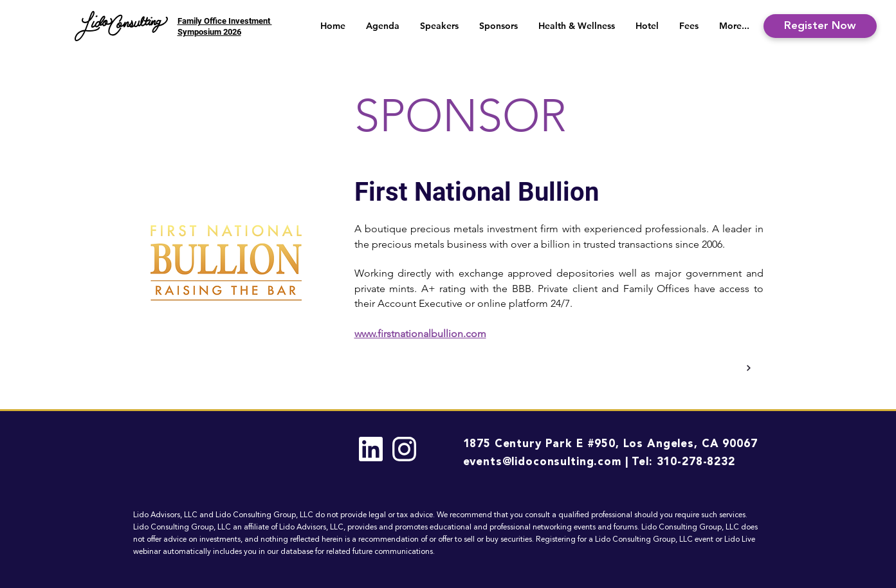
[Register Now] (820, 26)
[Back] (748, 368)
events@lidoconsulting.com (542, 462)
